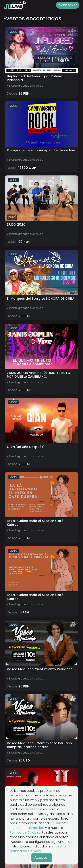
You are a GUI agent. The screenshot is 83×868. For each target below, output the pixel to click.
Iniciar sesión (68, 5)
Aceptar (42, 858)
